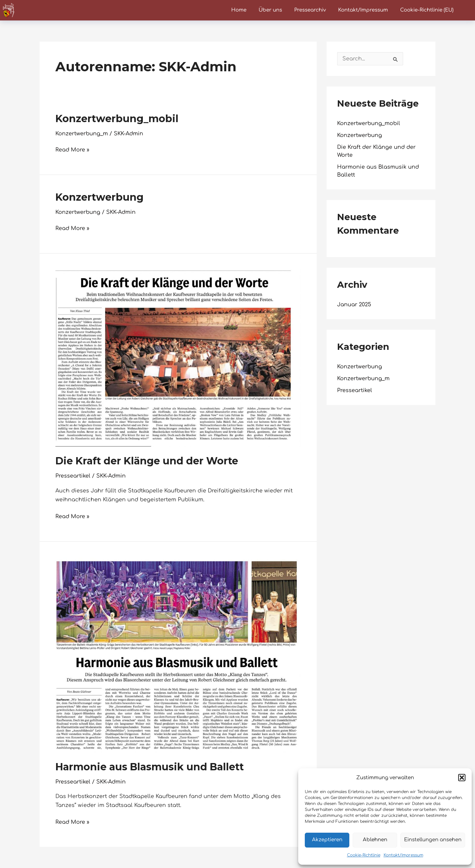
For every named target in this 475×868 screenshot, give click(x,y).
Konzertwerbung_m (82, 134)
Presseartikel (73, 476)
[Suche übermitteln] (396, 59)
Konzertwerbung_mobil (117, 119)
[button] (462, 778)
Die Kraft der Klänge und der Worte (147, 461)
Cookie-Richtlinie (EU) (427, 10)
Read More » (72, 149)
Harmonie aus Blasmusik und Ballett (150, 767)
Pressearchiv (310, 10)
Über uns (270, 10)
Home (239, 10)
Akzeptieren (327, 840)
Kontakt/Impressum (403, 855)
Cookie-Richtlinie (364, 855)
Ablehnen (375, 840)
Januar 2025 (354, 305)
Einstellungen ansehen (433, 840)
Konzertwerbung (99, 197)
